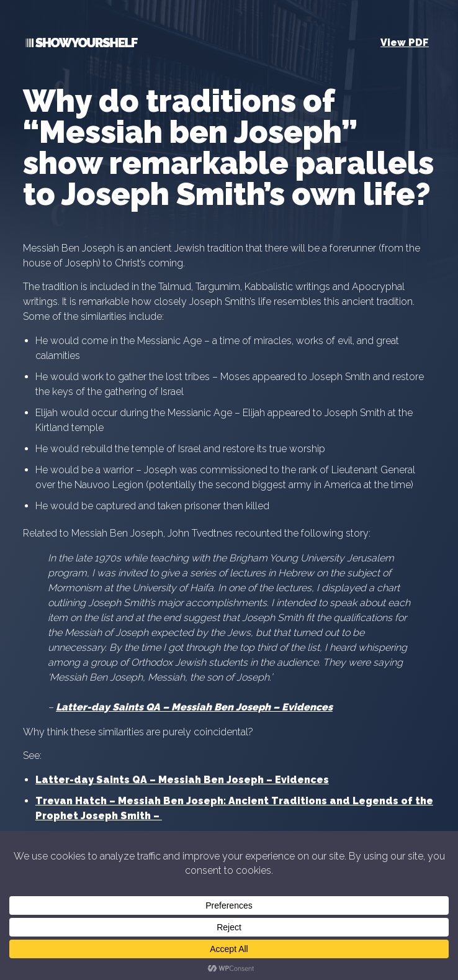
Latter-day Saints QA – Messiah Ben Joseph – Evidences (194, 707)
